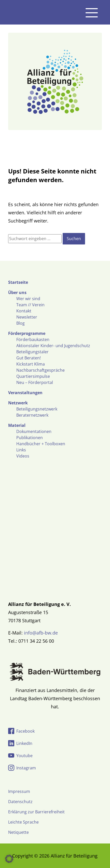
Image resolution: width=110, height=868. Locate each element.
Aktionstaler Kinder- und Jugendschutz (53, 346)
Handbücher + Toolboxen (41, 444)
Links (21, 450)
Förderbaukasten (33, 339)
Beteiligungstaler (32, 352)
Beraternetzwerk (32, 415)
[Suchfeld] (35, 239)
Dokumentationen (34, 431)
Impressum (19, 791)
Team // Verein (30, 305)
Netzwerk (18, 403)
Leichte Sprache (23, 822)
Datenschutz (20, 802)
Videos (23, 456)
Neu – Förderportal (35, 382)
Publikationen (30, 438)
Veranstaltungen (25, 393)
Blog (20, 323)
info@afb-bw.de (41, 633)
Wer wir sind (28, 299)
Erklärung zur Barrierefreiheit (36, 812)
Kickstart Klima (31, 364)
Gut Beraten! (29, 358)
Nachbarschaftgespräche (40, 370)
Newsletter (27, 317)
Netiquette (18, 832)
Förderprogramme (27, 333)
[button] (9, 859)
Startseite (18, 282)
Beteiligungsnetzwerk (37, 409)
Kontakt (24, 311)
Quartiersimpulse (33, 376)
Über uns (17, 292)
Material (17, 425)
